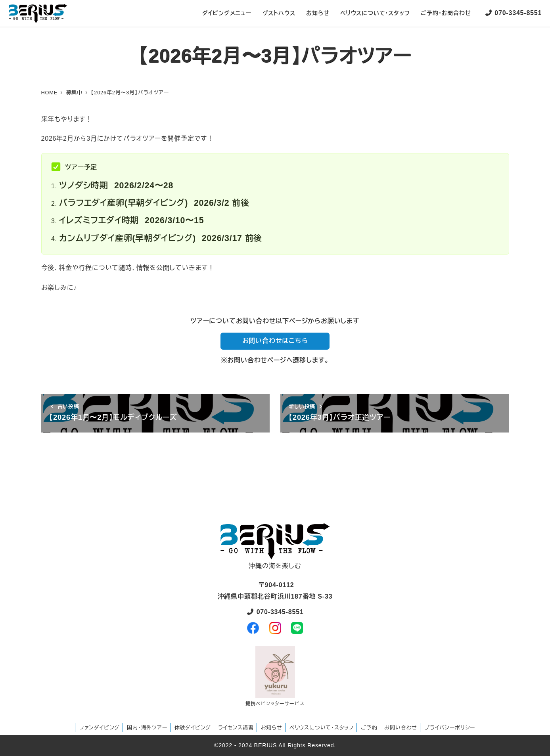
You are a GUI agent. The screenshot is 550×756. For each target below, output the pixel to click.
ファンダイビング (100, 728)
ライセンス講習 (236, 728)
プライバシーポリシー (450, 728)
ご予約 (369, 728)
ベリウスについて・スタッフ (322, 728)
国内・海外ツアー (147, 728)
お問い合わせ (401, 728)
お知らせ (272, 728)
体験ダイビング (193, 728)
